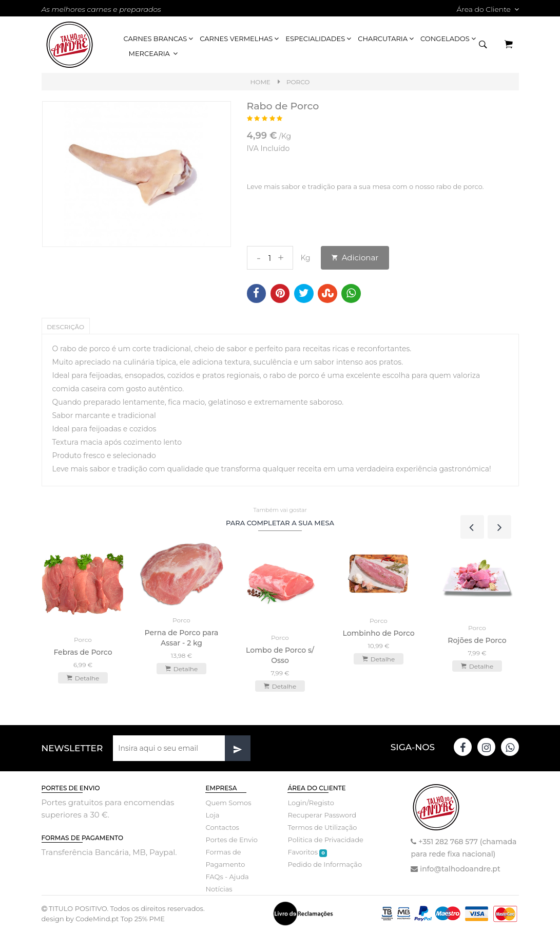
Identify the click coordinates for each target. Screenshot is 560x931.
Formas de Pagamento (225, 858)
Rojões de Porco (477, 640)
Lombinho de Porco (378, 633)
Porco (298, 82)
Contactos (222, 827)
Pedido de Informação (325, 864)
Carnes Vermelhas (240, 39)
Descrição (66, 327)
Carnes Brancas (159, 39)
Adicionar (355, 258)
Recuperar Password (322, 814)
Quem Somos (228, 802)
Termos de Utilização (322, 827)
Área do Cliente (487, 9)
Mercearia (154, 53)
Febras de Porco (83, 652)
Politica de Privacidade (325, 839)
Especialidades (319, 39)
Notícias (219, 888)
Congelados (449, 39)
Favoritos (307, 852)
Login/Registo (311, 802)
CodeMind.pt (97, 918)
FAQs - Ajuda (227, 876)
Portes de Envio (231, 839)
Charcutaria (387, 39)
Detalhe (83, 677)
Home (260, 82)
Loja (212, 814)
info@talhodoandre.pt (460, 868)
